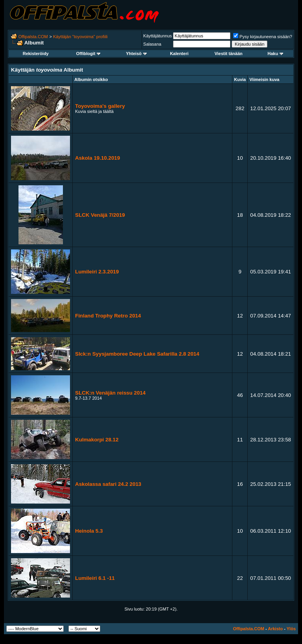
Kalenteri (179, 54)
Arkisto (275, 629)
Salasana (152, 44)
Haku (275, 54)
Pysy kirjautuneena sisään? (263, 37)
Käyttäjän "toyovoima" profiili (80, 37)
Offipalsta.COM (33, 37)
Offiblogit (88, 54)
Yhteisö (136, 54)
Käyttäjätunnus (157, 36)
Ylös (291, 629)
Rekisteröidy (36, 54)
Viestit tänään (228, 54)
